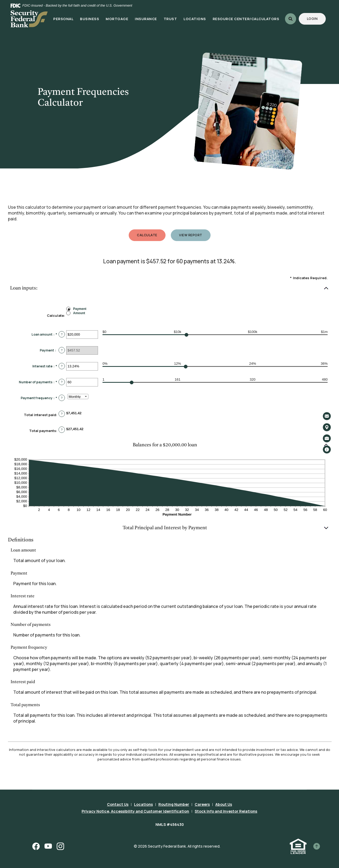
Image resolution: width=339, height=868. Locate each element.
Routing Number (174, 804)
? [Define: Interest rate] (62, 366)
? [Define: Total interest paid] (62, 414)
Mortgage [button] (117, 19)
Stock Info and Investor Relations (226, 811)
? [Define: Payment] (62, 350)
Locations (143, 804)
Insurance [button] (146, 19)
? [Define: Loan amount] (62, 334)
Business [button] (90, 19)
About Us (224, 804)
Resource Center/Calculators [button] (246, 19)
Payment (80, 309)
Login (316, 19)
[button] (169, 289)
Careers (202, 804)
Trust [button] (170, 19)
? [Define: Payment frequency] (62, 398)
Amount (79, 313)
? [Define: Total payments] (62, 430)
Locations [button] (195, 19)
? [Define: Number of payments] (62, 382)
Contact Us (118, 804)
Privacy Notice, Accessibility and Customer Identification (135, 811)
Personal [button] (63, 19)
